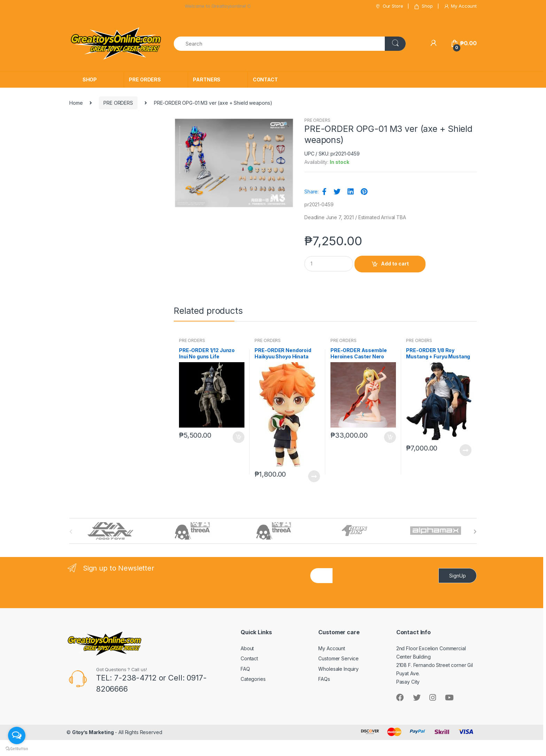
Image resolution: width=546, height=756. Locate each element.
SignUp (458, 576)
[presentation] (385, 598)
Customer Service (338, 658)
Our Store (389, 6)
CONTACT (265, 79)
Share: (311, 192)
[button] (286, 125)
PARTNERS (207, 79)
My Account (460, 6)
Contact (249, 658)
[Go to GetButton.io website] (17, 749)
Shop (423, 6)
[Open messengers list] (17, 735)
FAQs (324, 679)
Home (76, 103)
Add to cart (395, 264)
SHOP (90, 79)
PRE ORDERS (145, 79)
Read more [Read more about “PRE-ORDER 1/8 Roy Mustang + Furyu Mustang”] (465, 450)
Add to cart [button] (238, 437)
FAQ (245, 669)
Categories (253, 679)
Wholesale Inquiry (338, 669)
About (247, 648)
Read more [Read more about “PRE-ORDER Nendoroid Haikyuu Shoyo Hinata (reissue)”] (314, 476)
